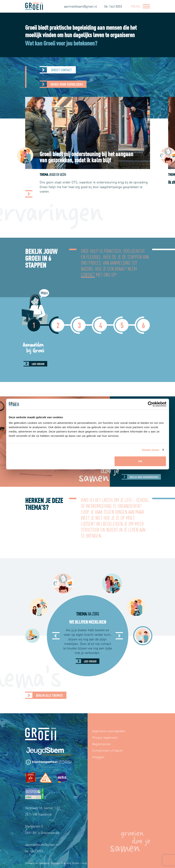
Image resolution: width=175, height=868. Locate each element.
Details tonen (151, 450)
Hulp (84, 863)
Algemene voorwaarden (109, 731)
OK (140, 461)
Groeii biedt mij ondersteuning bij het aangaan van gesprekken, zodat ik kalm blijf (104, 157)
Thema (70, 174)
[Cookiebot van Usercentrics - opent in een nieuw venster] (150, 404)
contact (88, 274)
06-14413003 (113, 6)
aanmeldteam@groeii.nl (80, 6)
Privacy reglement (105, 737)
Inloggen (98, 757)
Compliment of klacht (107, 750)
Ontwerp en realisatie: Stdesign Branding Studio (52, 863)
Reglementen (102, 744)
